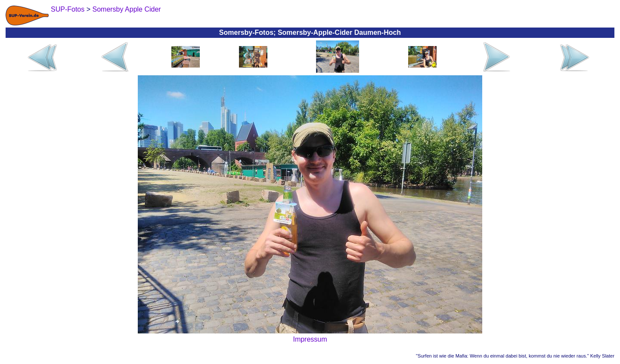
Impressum (310, 339)
